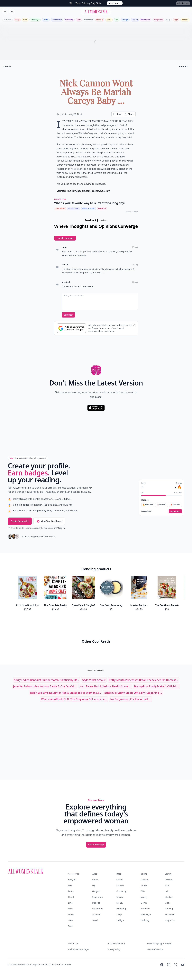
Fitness (144, 885)
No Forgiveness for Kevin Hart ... (131, 699)
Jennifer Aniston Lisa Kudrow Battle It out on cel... (45, 686)
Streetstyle (35, 20)
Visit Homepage (96, 845)
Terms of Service (155, 949)
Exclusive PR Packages (79, 949)
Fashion (120, 885)
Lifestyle (169, 897)
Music (109, 20)
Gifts (79, 20)
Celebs (120, 880)
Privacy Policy (114, 949)
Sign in (61, 528)
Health (46, 20)
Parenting (69, 20)
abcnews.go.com (101, 191)
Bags (168, 20)
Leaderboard (147, 511)
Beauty (135, 20)
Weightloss (158, 20)
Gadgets (96, 891)
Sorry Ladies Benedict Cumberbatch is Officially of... (47, 680)
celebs (7, 66)
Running (169, 909)
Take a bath (60, 209)
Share (129, 114)
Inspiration (146, 20)
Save (117, 114)
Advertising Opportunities (159, 943)
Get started (175, 511)
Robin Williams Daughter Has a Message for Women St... (65, 693)
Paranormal (57, 20)
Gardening (121, 891)
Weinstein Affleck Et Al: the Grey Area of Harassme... (74, 699)
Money (120, 903)
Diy (94, 885)
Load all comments (65, 238)
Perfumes (7, 20)
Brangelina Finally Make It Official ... (156, 686)
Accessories (74, 874)
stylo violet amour (94, 680)
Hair (167, 891)
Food (167, 885)
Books (95, 880)
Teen (70, 920)
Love (70, 903)
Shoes (71, 914)
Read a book (74, 209)
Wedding (145, 920)
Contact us (73, 943)
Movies (144, 903)
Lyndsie (63, 114)
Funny (71, 891)
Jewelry (144, 897)
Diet (117, 20)
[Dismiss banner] (134, 325)
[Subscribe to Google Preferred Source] (71, 328)
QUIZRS (136, 212)
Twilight (125, 20)
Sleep (17, 20)
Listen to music (88, 209)
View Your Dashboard (49, 521)
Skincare (96, 914)
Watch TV (102, 209)
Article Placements (116, 943)
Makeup (100, 20)
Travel (95, 920)
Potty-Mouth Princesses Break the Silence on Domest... (144, 680)
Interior (120, 897)
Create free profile (20, 521)
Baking (144, 874)
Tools (71, 926)
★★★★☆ (184, 66)
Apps (176, 20)
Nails (25, 20)
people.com (84, 191)
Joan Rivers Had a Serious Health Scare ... (105, 686)
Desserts (169, 880)
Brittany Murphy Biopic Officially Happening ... (133, 693)
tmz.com (71, 191)
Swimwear (88, 20)
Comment (68, 315)
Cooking (145, 880)
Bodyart (185, 20)
